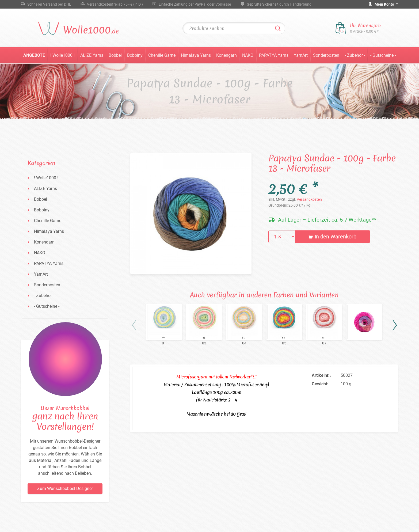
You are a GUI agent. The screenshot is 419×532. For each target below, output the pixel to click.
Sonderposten (326, 55)
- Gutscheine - (383, 55)
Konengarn (226, 55)
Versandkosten (309, 199)
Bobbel (115, 55)
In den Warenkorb (332, 237)
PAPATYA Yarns (274, 55)
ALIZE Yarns (92, 55)
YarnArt (301, 55)
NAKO (248, 55)
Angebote (34, 55)
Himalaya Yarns (196, 55)
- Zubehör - (355, 55)
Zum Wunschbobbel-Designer (65, 489)
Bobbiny (135, 55)
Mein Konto (385, 4)
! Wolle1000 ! (62, 55)
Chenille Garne (162, 55)
